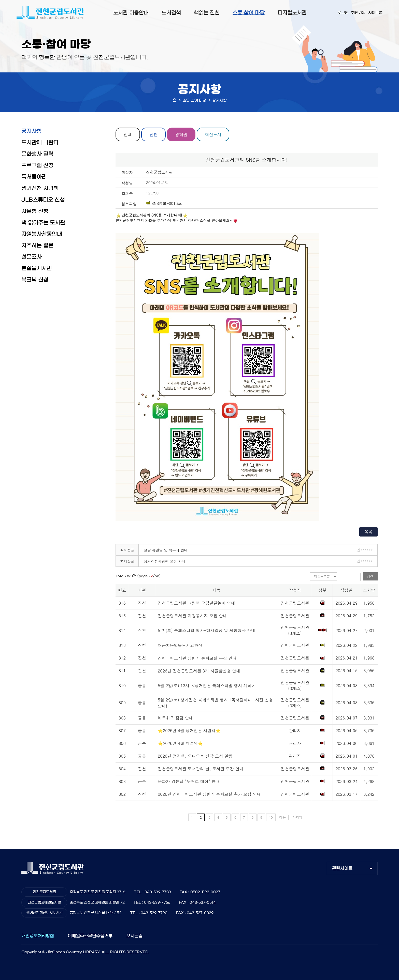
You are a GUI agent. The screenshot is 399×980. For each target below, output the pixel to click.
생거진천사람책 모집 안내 (165, 561)
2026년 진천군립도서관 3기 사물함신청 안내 (199, 671)
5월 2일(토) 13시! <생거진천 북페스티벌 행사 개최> (206, 686)
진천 (153, 134)
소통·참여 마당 (249, 13)
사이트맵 (375, 13)
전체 (128, 134)
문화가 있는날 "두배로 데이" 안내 (189, 781)
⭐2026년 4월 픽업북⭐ (180, 743)
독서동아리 (34, 177)
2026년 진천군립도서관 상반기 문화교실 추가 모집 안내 (209, 794)
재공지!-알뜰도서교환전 (180, 645)
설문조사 (32, 257)
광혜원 (181, 134)
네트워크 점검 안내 (175, 718)
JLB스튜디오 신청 (43, 200)
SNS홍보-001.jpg (164, 203)
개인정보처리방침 (38, 936)
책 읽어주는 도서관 (43, 223)
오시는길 (134, 936)
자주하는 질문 (37, 245)
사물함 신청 (35, 211)
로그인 (343, 13)
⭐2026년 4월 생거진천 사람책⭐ (189, 731)
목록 (368, 532)
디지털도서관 (292, 13)
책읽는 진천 (207, 13)
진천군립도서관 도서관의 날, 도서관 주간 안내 (201, 769)
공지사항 (32, 131)
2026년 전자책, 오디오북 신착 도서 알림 (195, 756)
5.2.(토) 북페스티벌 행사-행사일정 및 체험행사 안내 (206, 630)
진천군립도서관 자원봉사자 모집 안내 (192, 616)
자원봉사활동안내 (42, 234)
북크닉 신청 (35, 280)
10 (271, 817)
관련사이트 (342, 868)
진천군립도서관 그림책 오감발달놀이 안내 (196, 603)
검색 (370, 576)
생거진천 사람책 (40, 188)
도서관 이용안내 (131, 13)
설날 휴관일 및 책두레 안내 (166, 550)
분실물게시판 (37, 268)
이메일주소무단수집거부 (90, 936)
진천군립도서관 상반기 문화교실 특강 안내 (197, 658)
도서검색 (171, 13)
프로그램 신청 (37, 165)
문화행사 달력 (37, 154)
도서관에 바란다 (40, 142)
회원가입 (358, 13)
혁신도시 (213, 134)
